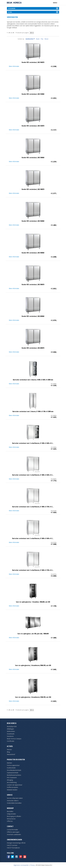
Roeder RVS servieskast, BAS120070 (33, 126)
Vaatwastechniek (13, 773)
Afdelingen (10, 729)
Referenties (11, 731)
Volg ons (10, 853)
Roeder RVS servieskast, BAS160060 (33, 221)
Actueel (10, 746)
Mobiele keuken (12, 790)
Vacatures (10, 736)
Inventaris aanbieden (14, 834)
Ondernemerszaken (14, 840)
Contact (10, 826)
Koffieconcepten (12, 787)
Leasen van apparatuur (15, 785)
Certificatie (11, 741)
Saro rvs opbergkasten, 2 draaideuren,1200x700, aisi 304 (33, 697)
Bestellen (10, 811)
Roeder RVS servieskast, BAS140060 (33, 158)
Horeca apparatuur (13, 765)
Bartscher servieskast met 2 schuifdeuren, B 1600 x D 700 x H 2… (33, 570)
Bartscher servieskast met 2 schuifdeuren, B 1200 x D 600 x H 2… (33, 443)
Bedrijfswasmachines (14, 775)
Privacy (33, 865)
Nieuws (9, 749)
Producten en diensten (16, 759)
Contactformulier (13, 830)
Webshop (10, 808)
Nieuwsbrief (11, 754)
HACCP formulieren (13, 848)
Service (10, 795)
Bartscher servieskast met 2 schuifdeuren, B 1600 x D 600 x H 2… (33, 538)
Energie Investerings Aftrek (16, 843)
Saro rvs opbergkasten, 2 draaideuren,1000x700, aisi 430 (33, 665)
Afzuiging (10, 780)
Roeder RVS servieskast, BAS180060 (33, 253)
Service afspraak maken (15, 798)
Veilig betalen (11, 814)
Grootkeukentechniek (14, 770)
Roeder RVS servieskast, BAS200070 (33, 348)
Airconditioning (12, 782)
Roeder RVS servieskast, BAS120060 (33, 94)
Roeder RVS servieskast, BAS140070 (33, 189)
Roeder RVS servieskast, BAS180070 (33, 284)
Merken (9, 763)
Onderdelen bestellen (14, 803)
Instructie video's (13, 801)
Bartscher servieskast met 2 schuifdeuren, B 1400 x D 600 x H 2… (33, 475)
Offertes (10, 821)
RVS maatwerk (12, 777)
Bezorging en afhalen (14, 816)
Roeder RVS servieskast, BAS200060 (33, 316)
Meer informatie (14, 66)
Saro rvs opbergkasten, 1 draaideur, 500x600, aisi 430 (33, 602)
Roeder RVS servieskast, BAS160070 (33, 62)
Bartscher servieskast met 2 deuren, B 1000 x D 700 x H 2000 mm (33, 411)
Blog (8, 752)
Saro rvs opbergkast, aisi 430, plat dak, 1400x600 (33, 634)
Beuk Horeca (12, 723)
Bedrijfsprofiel (12, 726)
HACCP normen (12, 845)
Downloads (11, 734)
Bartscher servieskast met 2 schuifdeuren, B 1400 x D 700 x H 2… (33, 507)
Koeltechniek (11, 768)
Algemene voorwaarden (21, 865)
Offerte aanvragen (13, 832)
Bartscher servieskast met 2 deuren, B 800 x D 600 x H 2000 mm (33, 380)
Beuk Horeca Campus (14, 739)
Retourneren (11, 819)
